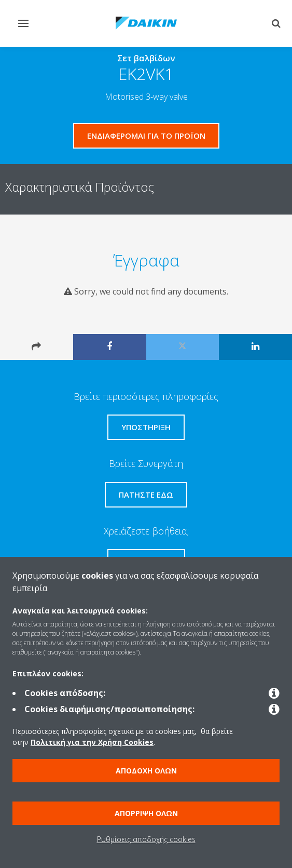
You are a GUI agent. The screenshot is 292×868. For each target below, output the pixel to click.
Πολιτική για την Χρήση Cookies (92, 742)
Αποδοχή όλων (146, 771)
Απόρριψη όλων (146, 813)
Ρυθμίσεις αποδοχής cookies (146, 839)
